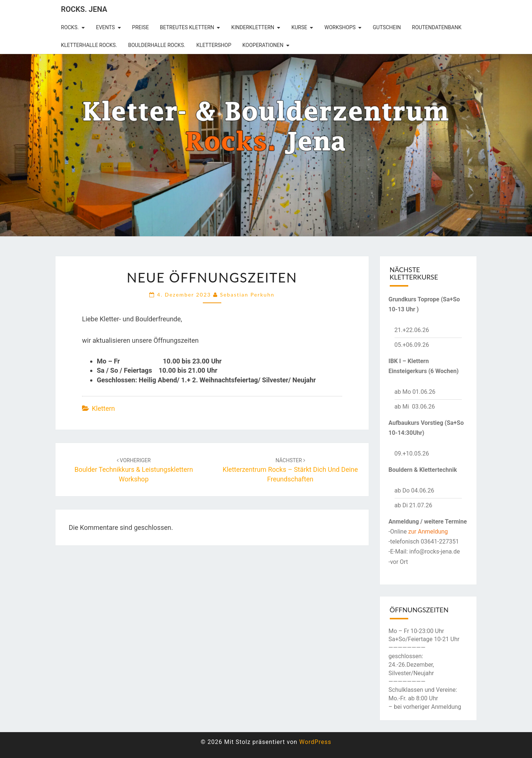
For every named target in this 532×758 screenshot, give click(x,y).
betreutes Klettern (187, 27)
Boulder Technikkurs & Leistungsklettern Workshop (134, 470)
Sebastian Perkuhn (247, 295)
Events (105, 27)
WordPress (315, 742)
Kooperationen (263, 45)
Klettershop (214, 45)
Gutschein (387, 27)
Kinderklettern (253, 27)
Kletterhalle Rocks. (89, 45)
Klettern (103, 408)
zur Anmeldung (428, 532)
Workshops (340, 27)
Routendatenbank (437, 27)
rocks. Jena (84, 9)
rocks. (70, 27)
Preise (140, 27)
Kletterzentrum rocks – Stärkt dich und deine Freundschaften (290, 470)
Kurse (299, 27)
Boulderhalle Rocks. (157, 45)
